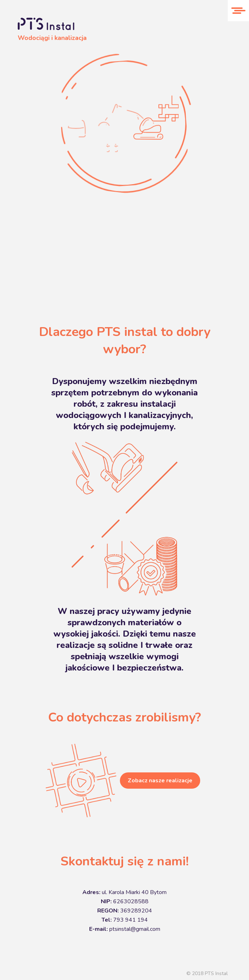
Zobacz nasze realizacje (160, 781)
